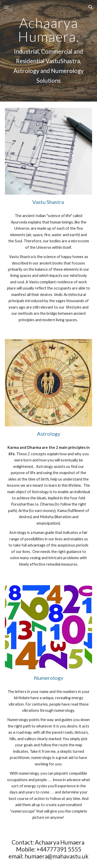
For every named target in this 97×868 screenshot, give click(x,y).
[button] (6, 7)
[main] (49, 51)
